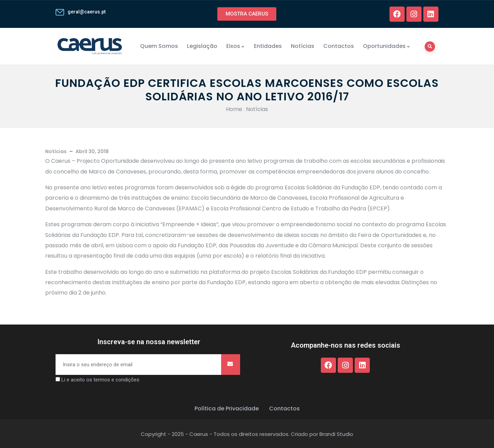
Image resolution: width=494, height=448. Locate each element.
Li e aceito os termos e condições (100, 380)
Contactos (339, 46)
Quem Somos (159, 46)
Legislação (202, 46)
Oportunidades (387, 46)
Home (234, 109)
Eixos (236, 46)
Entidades (268, 46)
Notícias (303, 46)
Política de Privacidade (227, 409)
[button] (247, 14)
